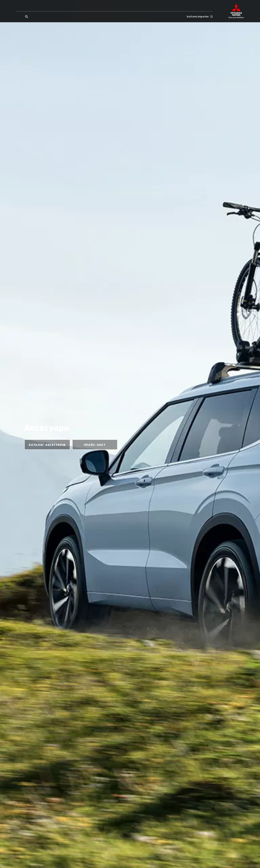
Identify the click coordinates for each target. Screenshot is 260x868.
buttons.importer (200, 17)
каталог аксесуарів (47, 445)
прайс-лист (95, 445)
